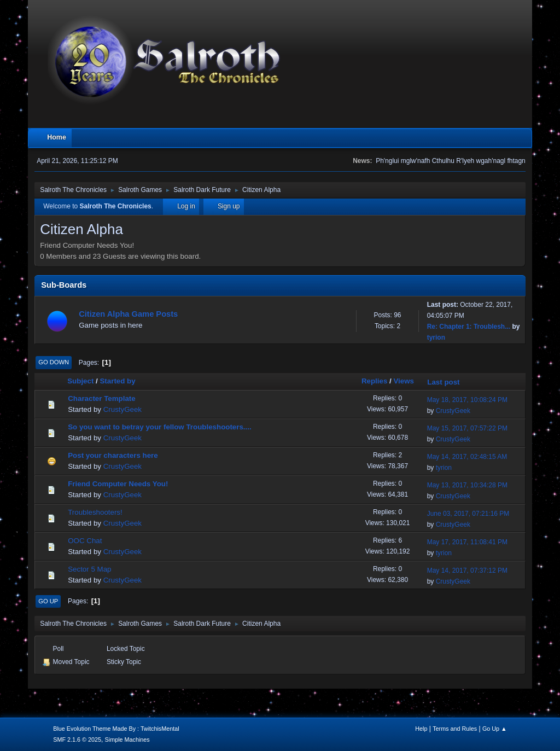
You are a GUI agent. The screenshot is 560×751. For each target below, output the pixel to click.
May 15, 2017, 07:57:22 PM (467, 428)
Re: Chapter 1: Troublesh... (469, 327)
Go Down (54, 362)
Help (421, 729)
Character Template (101, 398)
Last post (448, 382)
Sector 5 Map (89, 569)
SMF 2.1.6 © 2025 (77, 740)
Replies (374, 381)
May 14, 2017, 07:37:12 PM (467, 570)
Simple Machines (127, 740)
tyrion (436, 337)
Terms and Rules (455, 729)
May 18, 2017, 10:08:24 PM (467, 400)
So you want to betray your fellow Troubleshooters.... (159, 427)
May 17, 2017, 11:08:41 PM (467, 542)
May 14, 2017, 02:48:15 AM (467, 457)
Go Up (48, 601)
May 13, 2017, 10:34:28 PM (467, 485)
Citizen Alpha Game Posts (128, 314)
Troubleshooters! (95, 512)
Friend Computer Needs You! (118, 484)
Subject (80, 381)
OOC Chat (85, 541)
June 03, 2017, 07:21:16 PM (468, 514)
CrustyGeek (122, 409)
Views (404, 381)
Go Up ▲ (495, 729)
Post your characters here (113, 455)
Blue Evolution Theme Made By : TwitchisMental (116, 729)
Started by (117, 381)
